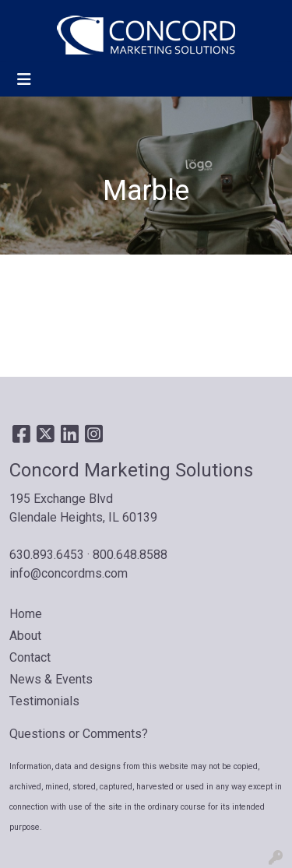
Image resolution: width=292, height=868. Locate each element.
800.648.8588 (130, 555)
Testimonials (44, 701)
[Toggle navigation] (24, 79)
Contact (30, 657)
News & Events (51, 679)
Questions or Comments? (79, 734)
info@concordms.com (69, 573)
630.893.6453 (47, 555)
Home (26, 614)
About (25, 636)
